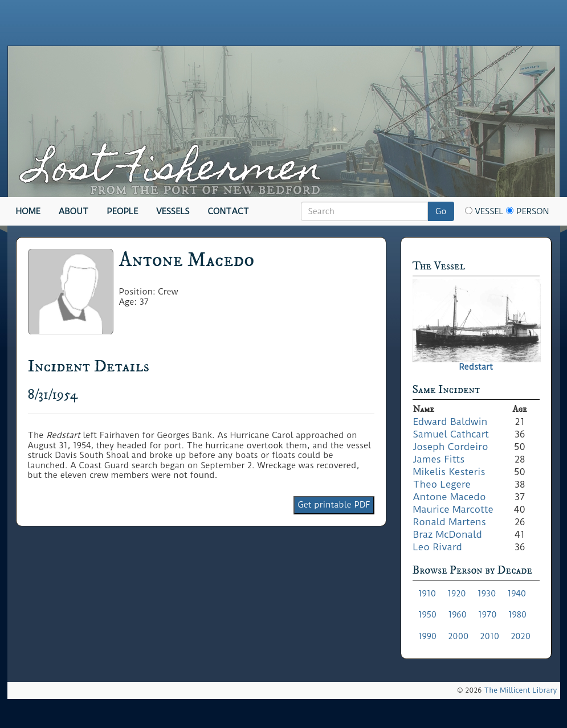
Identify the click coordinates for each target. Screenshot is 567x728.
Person (527, 211)
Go (441, 211)
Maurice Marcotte (453, 509)
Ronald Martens (450, 522)
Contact (229, 211)
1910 (427, 594)
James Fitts (439, 459)
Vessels (173, 211)
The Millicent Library (520, 690)
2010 (490, 636)
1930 (487, 594)
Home (28, 211)
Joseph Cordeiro (451, 447)
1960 (457, 615)
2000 (458, 636)
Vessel (484, 211)
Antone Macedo (450, 497)
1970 (488, 615)
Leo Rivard (438, 547)
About (74, 211)
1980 (517, 615)
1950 (428, 615)
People (122, 211)
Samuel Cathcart (451, 434)
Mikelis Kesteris (449, 472)
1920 (457, 594)
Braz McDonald (448, 534)
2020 (521, 636)
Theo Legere (442, 484)
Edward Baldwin (450, 422)
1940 (517, 594)
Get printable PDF (334, 505)
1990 (428, 636)
